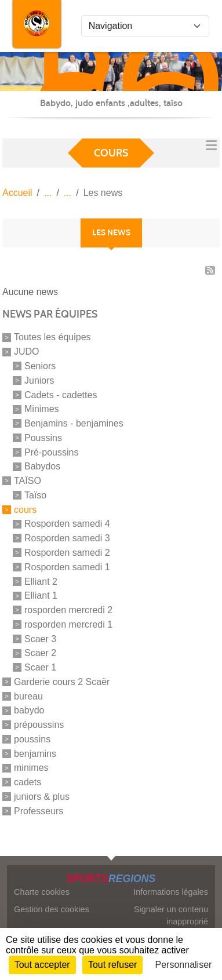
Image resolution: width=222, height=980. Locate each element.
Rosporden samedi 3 (67, 538)
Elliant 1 (41, 595)
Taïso (35, 495)
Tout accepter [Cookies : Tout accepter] (42, 965)
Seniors (40, 366)
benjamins (35, 753)
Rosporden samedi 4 (67, 524)
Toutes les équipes (52, 337)
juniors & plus (42, 797)
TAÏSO (28, 481)
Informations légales (171, 892)
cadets (28, 782)
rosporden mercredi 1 (68, 624)
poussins (32, 739)
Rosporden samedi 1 (67, 567)
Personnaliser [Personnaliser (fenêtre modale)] (184, 965)
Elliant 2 (41, 581)
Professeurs (39, 811)
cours (25, 509)
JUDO (27, 351)
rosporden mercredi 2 (68, 610)
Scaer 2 (40, 653)
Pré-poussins (51, 452)
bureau (28, 696)
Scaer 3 (40, 638)
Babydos (42, 466)
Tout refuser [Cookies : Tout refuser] (112, 965)
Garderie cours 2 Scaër (62, 682)
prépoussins (39, 725)
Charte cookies (42, 892)
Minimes (42, 409)
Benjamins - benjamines (74, 423)
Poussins (43, 438)
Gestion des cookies (52, 909)
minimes (31, 768)
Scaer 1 (40, 667)
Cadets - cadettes (61, 394)
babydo (29, 710)
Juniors (39, 380)
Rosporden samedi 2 (67, 553)
